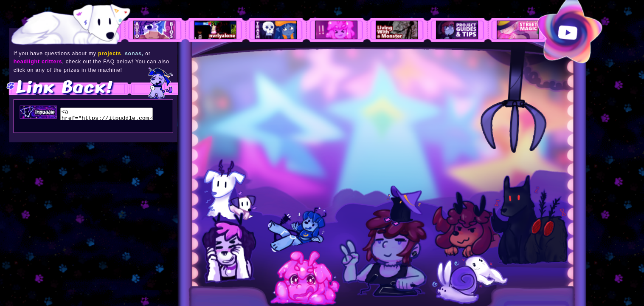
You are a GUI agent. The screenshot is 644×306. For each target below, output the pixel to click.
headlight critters (38, 62)
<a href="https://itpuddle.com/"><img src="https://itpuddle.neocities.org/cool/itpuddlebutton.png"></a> (107, 114)
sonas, (134, 54)
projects (110, 54)
